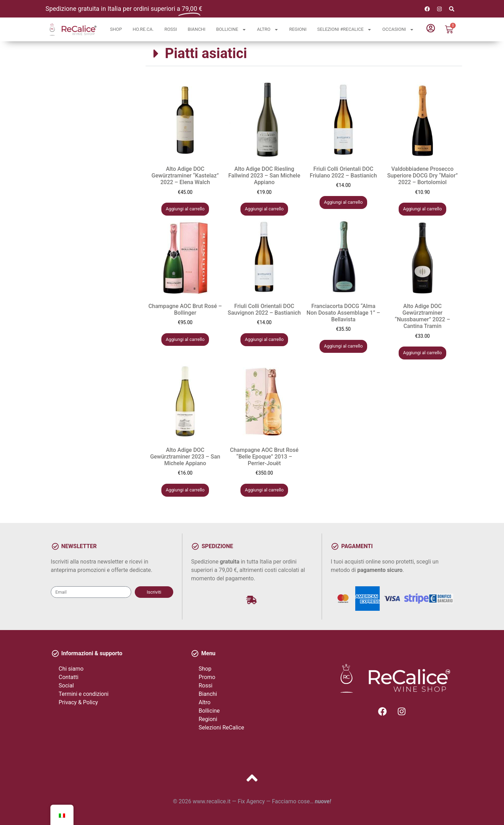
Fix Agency (251, 801)
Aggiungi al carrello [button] (185, 209)
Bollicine (231, 30)
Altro (268, 30)
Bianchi (197, 29)
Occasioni (398, 30)
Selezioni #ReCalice (344, 30)
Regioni (298, 29)
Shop (116, 29)
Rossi (171, 29)
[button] (304, 54)
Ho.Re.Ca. (143, 29)
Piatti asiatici (206, 53)
